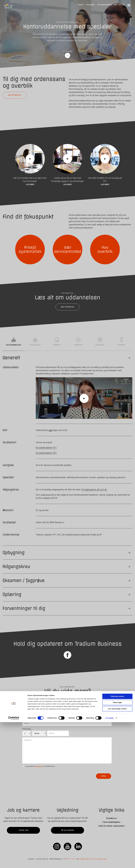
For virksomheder (104, 5)
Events (81, 5)
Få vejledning (67, 830)
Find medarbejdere (111, 822)
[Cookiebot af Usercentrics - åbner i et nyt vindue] (14, 864)
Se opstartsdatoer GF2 (46, 453)
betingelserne (38, 766)
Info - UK (117, 5)
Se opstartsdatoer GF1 (46, 448)
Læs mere (30, 184)
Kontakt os (111, 818)
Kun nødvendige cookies (117, 855)
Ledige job (23, 830)
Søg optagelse (15, 95)
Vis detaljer (110, 864)
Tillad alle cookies (117, 842)
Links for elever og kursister (111, 826)
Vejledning (90, 5)
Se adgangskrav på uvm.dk (94, 490)
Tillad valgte (117, 848)
